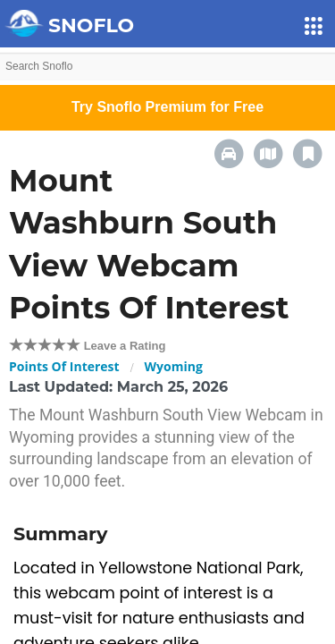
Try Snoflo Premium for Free (167, 107)
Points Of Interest (64, 366)
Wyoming (174, 366)
